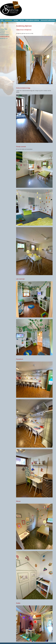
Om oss (22, 20)
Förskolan (3, 31)
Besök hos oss (4, 39)
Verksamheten (8, 20)
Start (2, 20)
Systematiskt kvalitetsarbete (48, 20)
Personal (2, 33)
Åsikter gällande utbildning (32, 20)
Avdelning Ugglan (5, 35)
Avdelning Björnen (5, 37)
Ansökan (16, 20)
